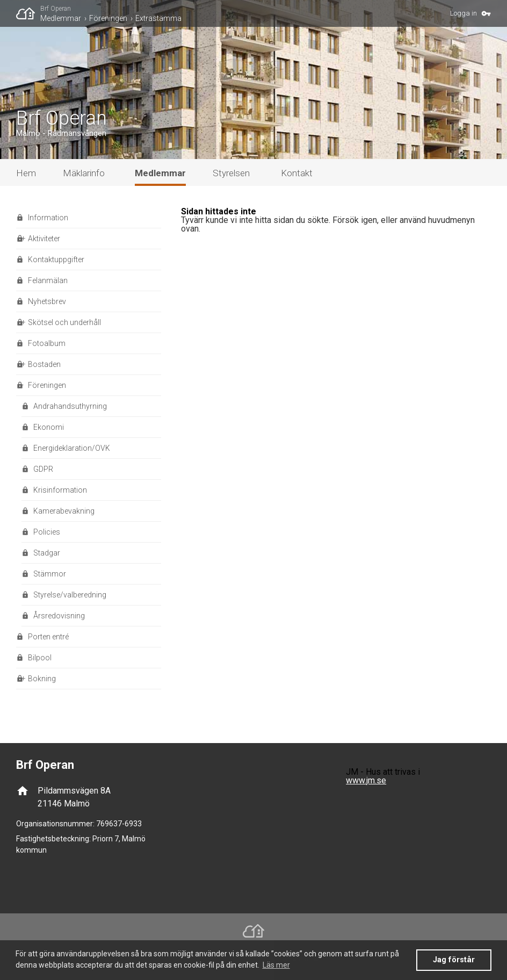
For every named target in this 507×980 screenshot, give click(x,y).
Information (48, 218)
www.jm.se (366, 780)
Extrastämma (158, 18)
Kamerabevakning (64, 511)
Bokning (42, 679)
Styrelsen (231, 173)
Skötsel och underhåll (64, 322)
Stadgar (47, 553)
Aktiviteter (44, 239)
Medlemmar (61, 18)
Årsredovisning (59, 616)
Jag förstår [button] (454, 960)
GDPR (43, 469)
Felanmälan (48, 280)
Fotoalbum (47, 343)
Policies (47, 532)
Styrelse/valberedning (70, 595)
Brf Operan (56, 9)
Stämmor (50, 574)
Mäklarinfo (84, 173)
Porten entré (48, 637)
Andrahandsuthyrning (70, 406)
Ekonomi (49, 427)
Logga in (463, 13)
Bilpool (40, 658)
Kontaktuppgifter (56, 260)
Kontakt (297, 173)
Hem (26, 173)
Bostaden (44, 364)
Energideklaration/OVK (72, 448)
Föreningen (108, 18)
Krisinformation (60, 490)
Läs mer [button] (276, 965)
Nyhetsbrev (47, 301)
